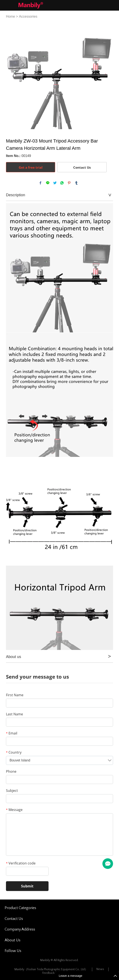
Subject (12, 791)
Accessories (28, 16)
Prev (11, 76)
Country (14, 752)
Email (12, 733)
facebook (40, 183)
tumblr (76, 183)
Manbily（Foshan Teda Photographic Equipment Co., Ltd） (51, 969)
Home (11, 16)
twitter (55, 183)
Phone (11, 771)
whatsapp (62, 183)
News (100, 969)
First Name (15, 695)
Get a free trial (31, 167)
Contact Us (82, 167)
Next (108, 76)
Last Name (14, 714)
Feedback (48, 973)
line (48, 183)
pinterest (69, 183)
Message (14, 810)
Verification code (21, 863)
